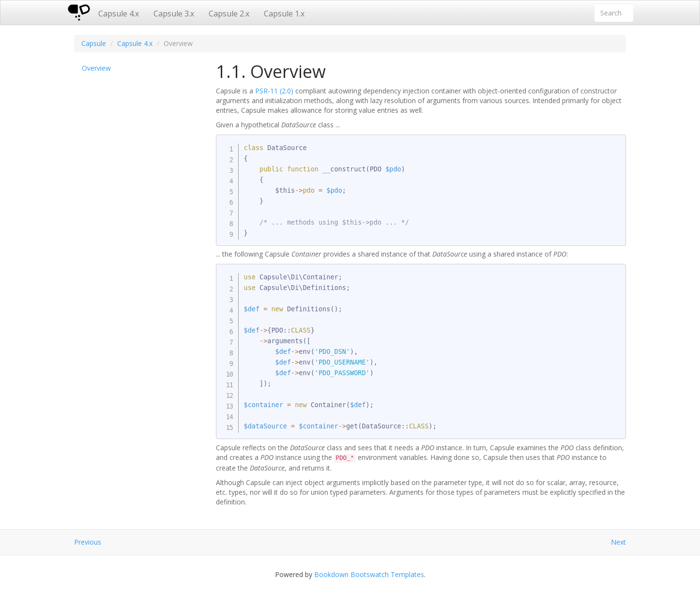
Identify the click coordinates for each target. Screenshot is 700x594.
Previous (88, 542)
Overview (96, 68)
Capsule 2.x (229, 14)
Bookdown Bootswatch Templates (369, 574)
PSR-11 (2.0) (274, 91)
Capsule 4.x (119, 14)
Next (618, 542)
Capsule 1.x (284, 14)
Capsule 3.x (174, 14)
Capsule (94, 43)
